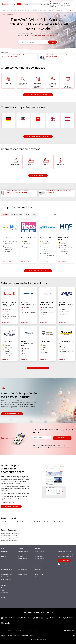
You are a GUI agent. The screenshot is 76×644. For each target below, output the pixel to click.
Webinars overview (23, 574)
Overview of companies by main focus (10, 538)
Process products (39, 556)
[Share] (70, 10)
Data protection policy (27, 635)
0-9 (2, 521)
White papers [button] (36, 10)
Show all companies (38, 175)
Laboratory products (40, 554)
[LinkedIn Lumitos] (74, 635)
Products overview (39, 561)
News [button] (3, 10)
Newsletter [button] (59, 10)
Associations (21, 556)
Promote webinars (23, 572)
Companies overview (23, 561)
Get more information (11, 506)
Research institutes (40, 574)
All (18, 4)
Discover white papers (6, 570)
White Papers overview (7, 579)
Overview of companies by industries (10, 533)
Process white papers (6, 574)
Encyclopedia (38, 570)
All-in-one (3, 600)
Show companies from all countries (38, 136)
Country (43, 35)
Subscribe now (64, 561)
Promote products (39, 559)
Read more (37, 449)
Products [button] (16, 10)
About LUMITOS (20, 631)
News (2, 588)
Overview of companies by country (10, 540)
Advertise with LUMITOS (7, 631)
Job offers (3, 595)
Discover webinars (22, 570)
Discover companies (23, 551)
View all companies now (38, 368)
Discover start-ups (22, 554)
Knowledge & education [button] (48, 10)
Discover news (4, 551)
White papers (4, 593)
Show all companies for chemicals (38, 271)
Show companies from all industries (38, 95)
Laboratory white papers (7, 572)
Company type (53, 35)
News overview (5, 556)
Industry (36, 35)
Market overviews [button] (25, 10)
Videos (36, 577)
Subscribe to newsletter (62, 438)
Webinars (3, 597)
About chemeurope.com (32, 631)
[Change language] (73, 10)
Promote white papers (7, 577)
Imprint (3, 635)
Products (3, 590)
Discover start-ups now (12, 414)
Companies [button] (9, 10)
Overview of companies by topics (9, 535)
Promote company (23, 559)
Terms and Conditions (13, 635)
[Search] (41, 4)
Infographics (38, 572)
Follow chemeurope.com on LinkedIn (66, 564)
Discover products (39, 551)
